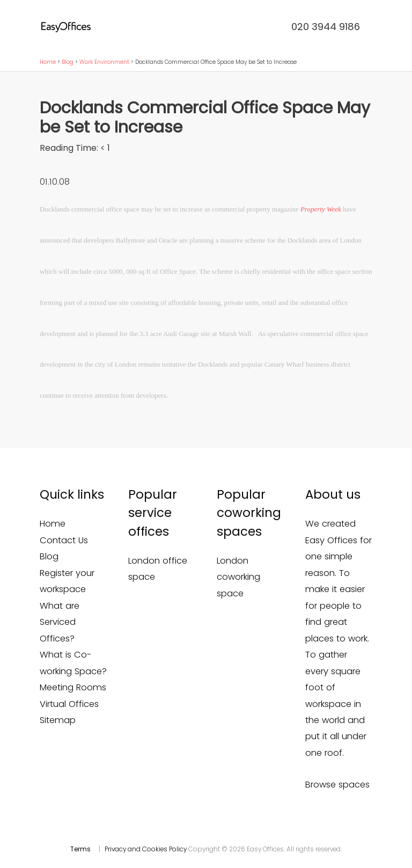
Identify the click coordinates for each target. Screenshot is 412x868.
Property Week (321, 209)
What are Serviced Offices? (60, 622)
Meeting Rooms (73, 687)
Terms (80, 849)
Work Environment (104, 62)
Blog (68, 62)
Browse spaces (337, 785)
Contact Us (64, 540)
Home (48, 62)
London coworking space (238, 577)
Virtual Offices (69, 704)
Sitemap (58, 720)
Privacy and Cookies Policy (146, 849)
